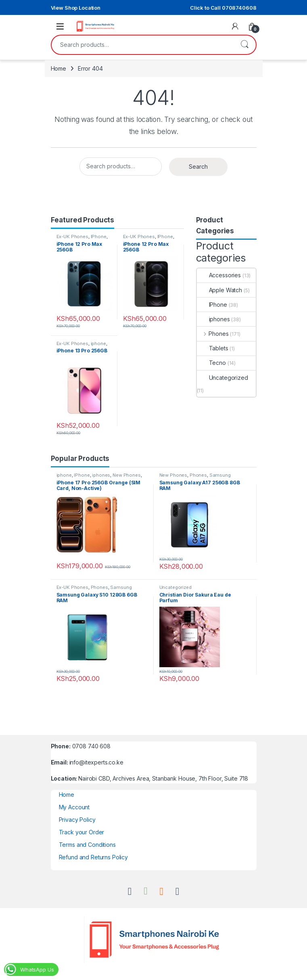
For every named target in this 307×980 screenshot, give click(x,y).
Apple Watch (219, 290)
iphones (213, 319)
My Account (74, 807)
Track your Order (82, 832)
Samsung (220, 475)
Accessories (219, 275)
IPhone (99, 237)
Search (244, 45)
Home (58, 68)
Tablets (213, 348)
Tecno (211, 363)
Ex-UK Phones (72, 237)
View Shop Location (76, 8)
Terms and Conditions (87, 845)
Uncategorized (222, 378)
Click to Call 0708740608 (223, 8)
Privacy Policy (77, 820)
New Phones (127, 475)
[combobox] (142, 45)
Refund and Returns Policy (94, 857)
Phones (213, 334)
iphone (98, 343)
